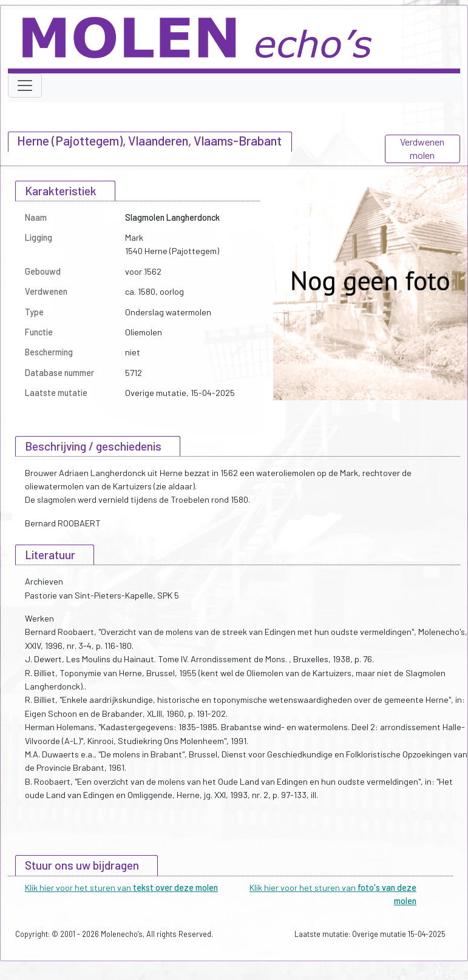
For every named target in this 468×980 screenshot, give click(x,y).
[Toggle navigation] (25, 86)
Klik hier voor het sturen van (121, 888)
